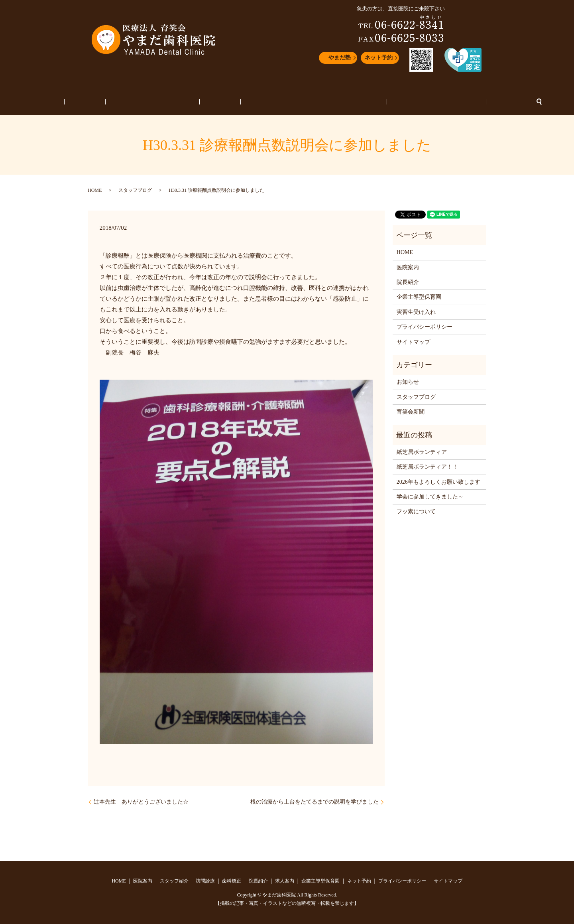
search (478, 102)
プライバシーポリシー (425, 327)
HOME (102, 102)
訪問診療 (201, 102)
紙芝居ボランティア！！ (427, 467)
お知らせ (421, 102)
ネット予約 (379, 58)
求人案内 (291, 102)
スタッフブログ (382, 102)
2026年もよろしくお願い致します (438, 482)
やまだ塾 (340, 58)
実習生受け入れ (416, 312)
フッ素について (416, 511)
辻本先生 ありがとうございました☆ (141, 802)
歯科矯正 (231, 102)
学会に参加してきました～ (430, 497)
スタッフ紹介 (165, 102)
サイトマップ (413, 342)
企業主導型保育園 (333, 102)
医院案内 (130, 102)
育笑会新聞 (411, 412)
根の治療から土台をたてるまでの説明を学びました (315, 802)
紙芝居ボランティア (422, 452)
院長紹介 (261, 102)
